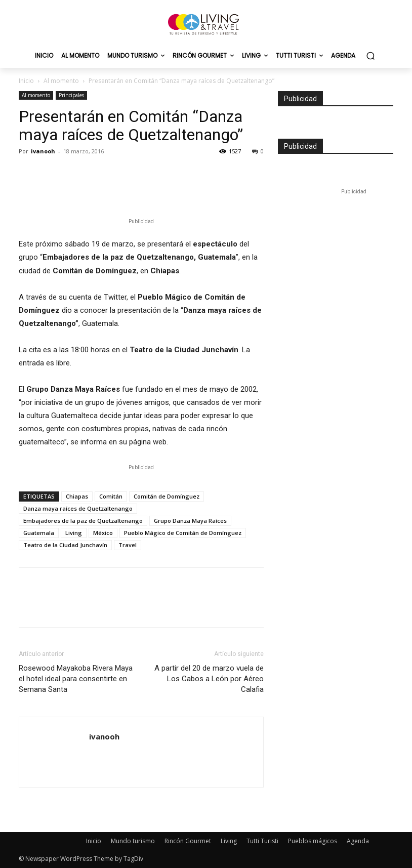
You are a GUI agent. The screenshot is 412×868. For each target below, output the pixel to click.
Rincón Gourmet (188, 841)
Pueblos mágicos (313, 841)
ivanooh (43, 151)
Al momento (61, 81)
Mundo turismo (133, 841)
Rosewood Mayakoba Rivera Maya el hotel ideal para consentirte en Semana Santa (76, 679)
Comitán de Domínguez (167, 496)
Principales (71, 95)
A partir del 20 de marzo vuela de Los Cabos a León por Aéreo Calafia (209, 679)
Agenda (358, 841)
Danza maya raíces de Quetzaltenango (78, 508)
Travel (128, 545)
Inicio (26, 81)
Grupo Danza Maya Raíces (190, 521)
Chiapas (77, 496)
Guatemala (39, 533)
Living (74, 533)
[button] (370, 56)
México (103, 533)
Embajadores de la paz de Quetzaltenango (83, 521)
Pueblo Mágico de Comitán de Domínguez (183, 533)
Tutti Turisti (262, 841)
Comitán (111, 496)
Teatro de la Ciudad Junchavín (65, 545)
